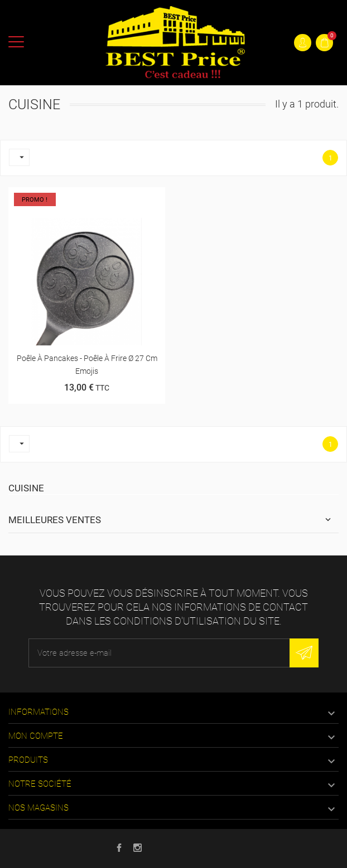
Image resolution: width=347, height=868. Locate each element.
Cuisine (26, 488)
